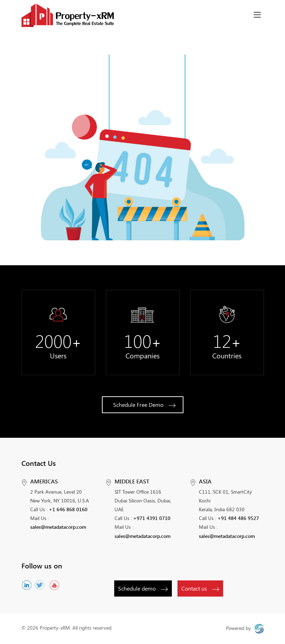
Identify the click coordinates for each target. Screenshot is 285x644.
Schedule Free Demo (144, 405)
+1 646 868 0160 (68, 509)
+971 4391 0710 (152, 518)
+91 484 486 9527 (238, 518)
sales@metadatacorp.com (58, 527)
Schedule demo (143, 588)
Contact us (200, 588)
